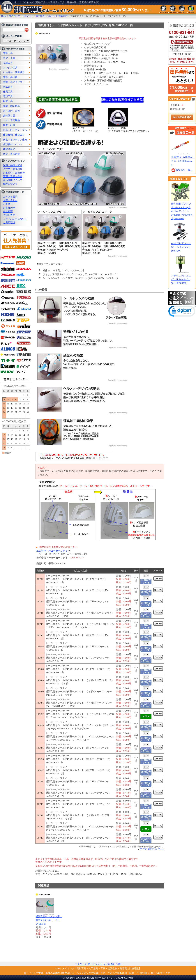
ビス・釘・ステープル (15, 130)
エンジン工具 (10, 68)
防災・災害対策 (12, 154)
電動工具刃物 (10, 77)
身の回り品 (9, 116)
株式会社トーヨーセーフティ (52, 551)
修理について (10, 184)
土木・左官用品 (12, 120)
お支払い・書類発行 (14, 173)
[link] (182, 312)
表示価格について (13, 180)
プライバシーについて (15, 219)
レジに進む (109, 964)
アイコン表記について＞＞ (152, 849)
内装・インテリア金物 (15, 140)
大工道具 (8, 87)
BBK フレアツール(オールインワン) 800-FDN (181, 247)
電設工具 (8, 96)
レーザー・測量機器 (14, 72)
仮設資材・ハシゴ (13, 144)
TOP (119, 964)
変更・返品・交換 (13, 176)
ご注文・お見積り (13, 169)
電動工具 (8, 53)
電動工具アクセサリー (15, 82)
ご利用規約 (9, 215)
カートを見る (95, 964)
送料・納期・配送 (13, 165)
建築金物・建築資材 (14, 135)
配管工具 (8, 101)
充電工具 (8, 63)
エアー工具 (9, 58)
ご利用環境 (9, 223)
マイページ (81, 964)
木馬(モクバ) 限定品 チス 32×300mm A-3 (183, 161)
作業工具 (8, 92)
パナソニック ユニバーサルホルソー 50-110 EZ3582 (181, 279)
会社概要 (8, 211)
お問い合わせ (10, 200)
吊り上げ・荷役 (12, 111)
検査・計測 (9, 125)
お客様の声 (9, 208)
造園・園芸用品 (12, 106)
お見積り (8, 204)
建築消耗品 (9, 149)
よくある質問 (10, 197)
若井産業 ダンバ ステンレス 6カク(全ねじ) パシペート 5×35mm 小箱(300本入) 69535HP (182, 211)
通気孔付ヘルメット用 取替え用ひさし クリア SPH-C (49, 920)
